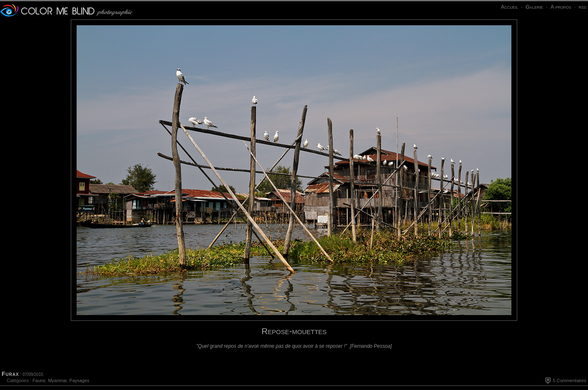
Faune (39, 380)
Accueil (509, 7)
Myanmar (57, 380)
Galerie (534, 7)
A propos (561, 7)
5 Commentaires (570, 380)
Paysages (79, 380)
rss (582, 7)
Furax (10, 374)
